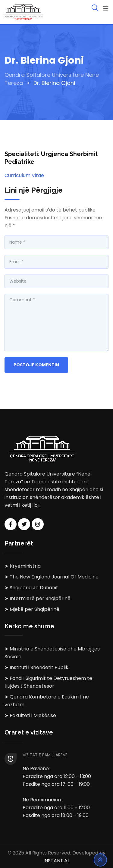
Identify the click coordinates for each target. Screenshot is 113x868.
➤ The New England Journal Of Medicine (52, 577)
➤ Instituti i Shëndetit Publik (36, 667)
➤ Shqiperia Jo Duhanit (31, 588)
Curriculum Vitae (24, 175)
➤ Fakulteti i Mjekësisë (30, 715)
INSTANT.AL (56, 861)
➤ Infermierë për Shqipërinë (38, 598)
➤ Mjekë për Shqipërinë (32, 609)
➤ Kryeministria (23, 566)
